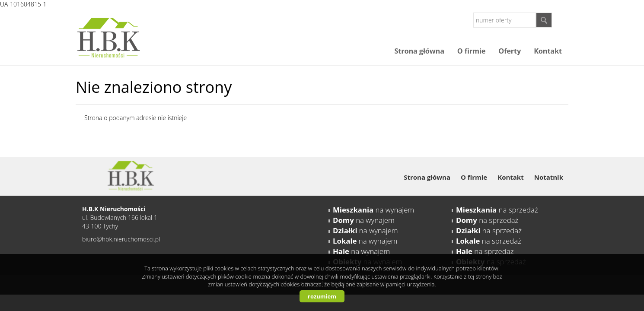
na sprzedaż (497, 210)
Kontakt (548, 51)
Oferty (510, 51)
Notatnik (549, 177)
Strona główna (419, 51)
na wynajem (373, 210)
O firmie (471, 51)
